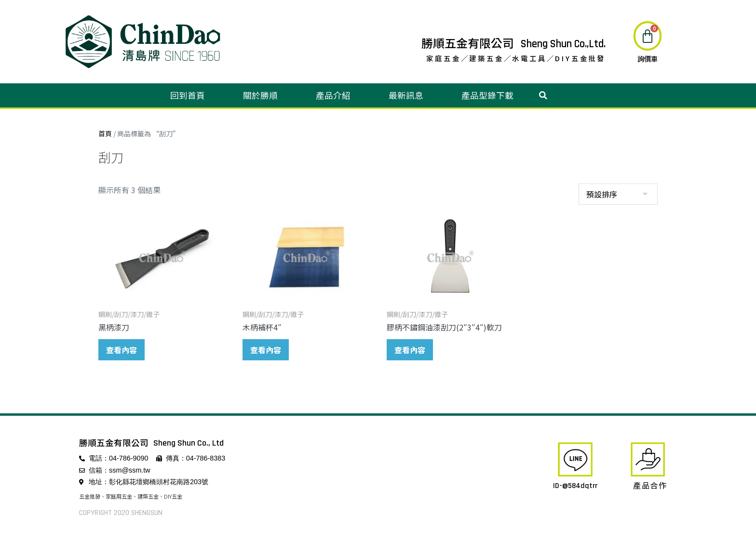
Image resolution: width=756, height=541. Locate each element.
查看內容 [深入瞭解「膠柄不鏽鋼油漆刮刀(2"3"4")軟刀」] (410, 350)
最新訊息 (406, 95)
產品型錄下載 (487, 95)
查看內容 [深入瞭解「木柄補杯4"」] (266, 350)
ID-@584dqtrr (575, 486)
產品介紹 (333, 95)
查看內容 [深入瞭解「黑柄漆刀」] (121, 350)
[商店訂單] (618, 194)
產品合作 (650, 485)
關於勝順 (260, 95)
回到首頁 (188, 95)
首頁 (105, 133)
